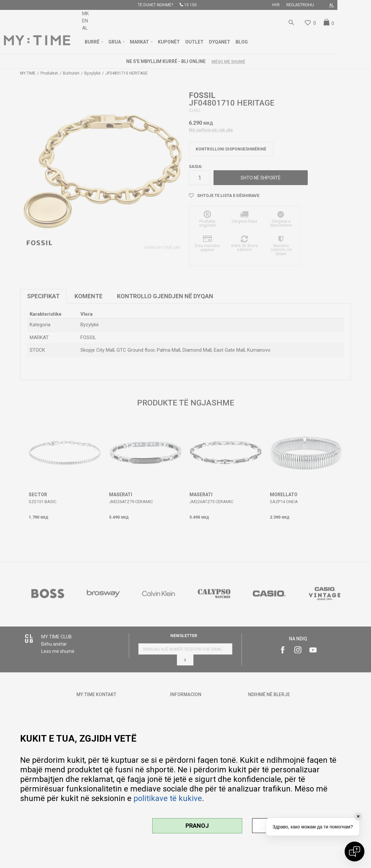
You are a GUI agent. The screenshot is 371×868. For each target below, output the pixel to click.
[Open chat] (355, 852)
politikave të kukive (168, 798)
